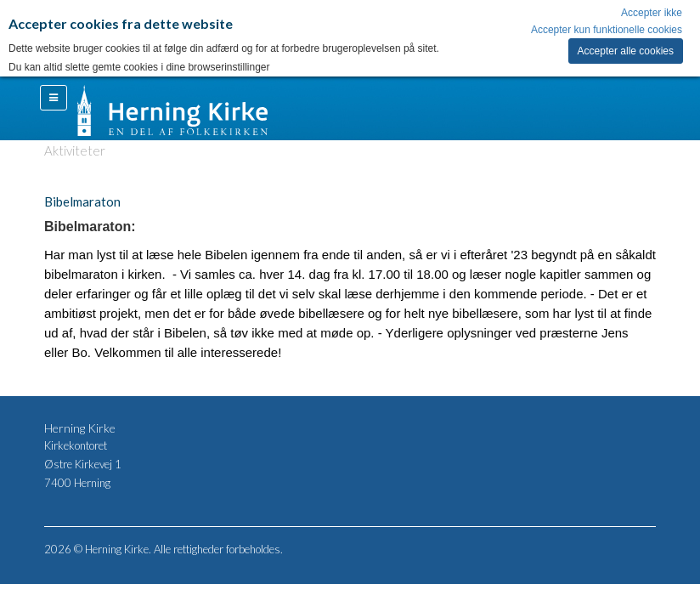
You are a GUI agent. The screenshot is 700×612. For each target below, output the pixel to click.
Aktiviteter (75, 150)
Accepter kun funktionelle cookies (607, 30)
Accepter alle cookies (626, 51)
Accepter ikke (652, 13)
